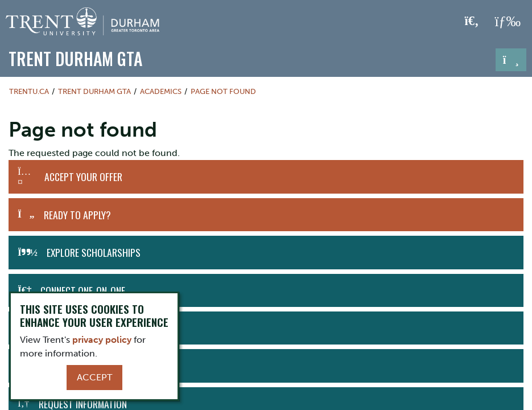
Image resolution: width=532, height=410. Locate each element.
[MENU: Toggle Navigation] (508, 22)
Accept (94, 377)
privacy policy (102, 340)
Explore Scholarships (94, 252)
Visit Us (58, 328)
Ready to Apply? (77, 215)
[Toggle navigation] (511, 60)
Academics (161, 91)
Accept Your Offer (83, 177)
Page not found (223, 91)
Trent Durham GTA (75, 59)
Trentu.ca (29, 91)
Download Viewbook (78, 366)
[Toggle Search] (472, 22)
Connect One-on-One (83, 290)
